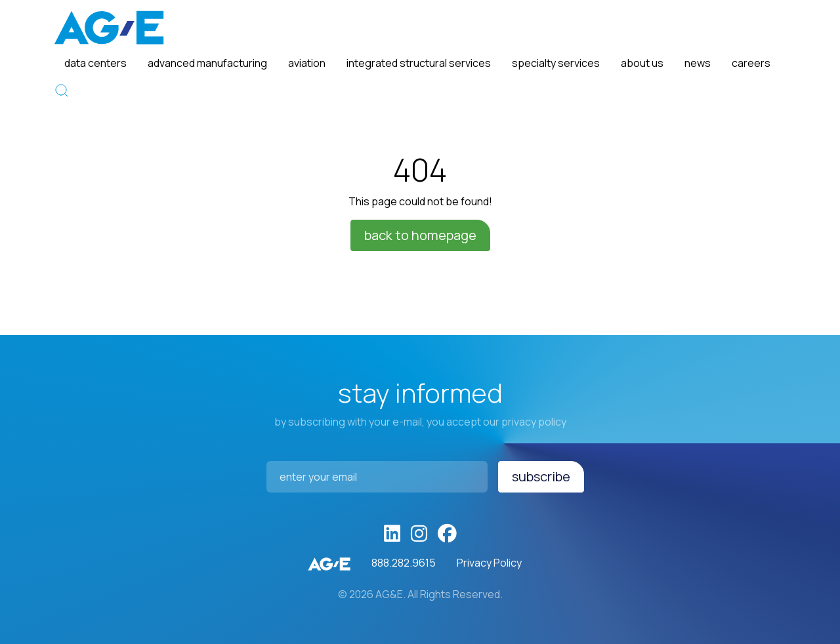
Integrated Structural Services (419, 63)
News (698, 63)
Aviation (307, 63)
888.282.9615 (404, 563)
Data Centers (95, 63)
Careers (751, 63)
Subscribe (541, 476)
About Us (642, 63)
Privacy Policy (489, 563)
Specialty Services (556, 63)
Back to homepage (420, 235)
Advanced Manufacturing (207, 63)
